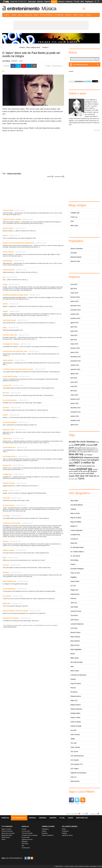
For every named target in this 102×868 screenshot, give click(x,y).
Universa (61, 2)
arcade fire (74, 442)
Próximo (46, 47)
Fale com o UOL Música (72, 814)
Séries (3, 839)
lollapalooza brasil (91, 457)
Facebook (71, 71)
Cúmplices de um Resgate (30, 835)
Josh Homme (95, 452)
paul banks (17, 173)
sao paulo (77, 473)
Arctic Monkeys (88, 442)
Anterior (22, 47)
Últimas (7, 15)
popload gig (84, 469)
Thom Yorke (74, 479)
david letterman (94, 448)
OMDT (77, 463)
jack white (72, 452)
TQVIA (81, 479)
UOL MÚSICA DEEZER (70, 826)
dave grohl (78, 448)
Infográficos (45, 829)
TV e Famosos (59, 15)
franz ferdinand (88, 450)
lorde (70, 460)
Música (49, 9)
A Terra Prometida (27, 833)
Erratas (84, 814)
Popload (72, 469)
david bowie (86, 448)
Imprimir (49, 177)
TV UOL (77, 2)
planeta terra (91, 466)
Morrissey (76, 460)
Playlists (64, 833)
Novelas (69, 15)
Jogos (20, 15)
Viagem (81, 15)
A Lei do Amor (26, 831)
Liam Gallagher (88, 455)
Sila (23, 846)
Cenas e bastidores (48, 835)
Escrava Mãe (26, 837)
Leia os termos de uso (10, 627)
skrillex (83, 474)
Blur (73, 445)
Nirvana (83, 460)
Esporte (47, 2)
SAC (25, 2)
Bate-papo (32, 2)
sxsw (87, 473)
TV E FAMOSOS (7, 826)
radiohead (93, 471)
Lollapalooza (76, 457)
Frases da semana (7, 831)
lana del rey (76, 454)
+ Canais (88, 15)
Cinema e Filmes (48, 826)
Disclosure (72, 450)
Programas (65, 831)
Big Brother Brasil (7, 835)
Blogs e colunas (6, 829)
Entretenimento (23, 9)
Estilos (64, 829)
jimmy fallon (88, 452)
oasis (71, 463)
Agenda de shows (67, 835)
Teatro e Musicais (46, 15)
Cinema (14, 15)
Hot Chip (96, 450)
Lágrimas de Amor (27, 839)
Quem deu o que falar (8, 833)
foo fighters (79, 450)
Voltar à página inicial (33, 47)
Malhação (25, 841)
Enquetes (45, 833)
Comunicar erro (58, 177)
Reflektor (71, 474)
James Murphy (80, 452)
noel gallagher (93, 460)
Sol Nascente (26, 848)
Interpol (10, 173)
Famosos (69, 2)
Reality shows (6, 837)
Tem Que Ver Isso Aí (86, 476)
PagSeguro (89, 2)
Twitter (77, 801)
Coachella (89, 445)
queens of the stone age (82, 471)
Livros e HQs (28, 15)
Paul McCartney (81, 466)
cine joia (80, 445)
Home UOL (5, 818)
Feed (83, 801)
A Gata (24, 829)
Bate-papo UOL (82, 818)
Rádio (75, 15)
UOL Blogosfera (79, 493)
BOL (82, 2)
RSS (32, 858)
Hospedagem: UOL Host (96, 866)
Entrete (54, 2)
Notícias (40, 2)
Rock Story (25, 844)
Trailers (44, 831)
